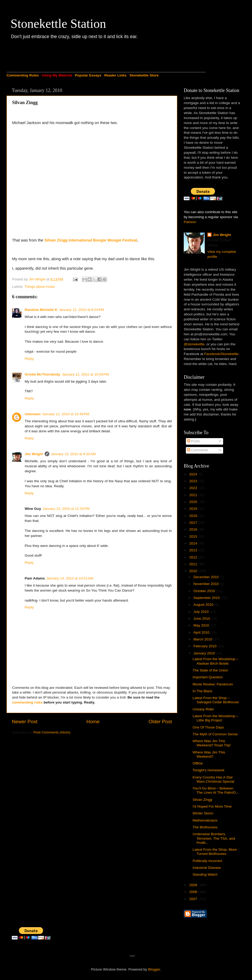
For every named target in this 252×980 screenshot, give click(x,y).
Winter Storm (203, 813)
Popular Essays (88, 75)
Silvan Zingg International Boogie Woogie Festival (91, 240)
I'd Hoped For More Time (212, 806)
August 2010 (204, 605)
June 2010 (202, 619)
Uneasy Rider (203, 709)
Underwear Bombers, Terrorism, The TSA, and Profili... (214, 838)
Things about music (40, 287)
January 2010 (205, 653)
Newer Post (25, 722)
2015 (194, 537)
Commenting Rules (23, 75)
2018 (194, 516)
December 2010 (207, 577)
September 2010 (207, 598)
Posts (193, 441)
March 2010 (203, 639)
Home (93, 722)
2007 (194, 899)
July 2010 (202, 612)
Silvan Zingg (202, 800)
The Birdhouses (205, 827)
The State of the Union (210, 670)
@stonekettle (194, 344)
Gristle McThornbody (43, 374)
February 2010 (206, 646)
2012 (194, 557)
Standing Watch (205, 874)
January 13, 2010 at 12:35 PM (66, 509)
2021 (194, 495)
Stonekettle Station (58, 24)
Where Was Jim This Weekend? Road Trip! (212, 743)
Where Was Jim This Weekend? (209, 754)
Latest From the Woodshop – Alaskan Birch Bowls (216, 661)
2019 (194, 509)
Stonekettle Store (144, 75)
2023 (194, 481)
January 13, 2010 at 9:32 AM (73, 454)
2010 (194, 571)
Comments (198, 450)
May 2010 (202, 625)
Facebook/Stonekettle (221, 354)
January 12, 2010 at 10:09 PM (85, 374)
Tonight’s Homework (209, 770)
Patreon (190, 222)
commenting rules (27, 702)
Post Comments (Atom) (52, 732)
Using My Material (57, 75)
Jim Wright (34, 454)
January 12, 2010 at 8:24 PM (82, 310)
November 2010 (207, 584)
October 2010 (205, 591)
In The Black (203, 691)
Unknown (33, 414)
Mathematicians (205, 820)
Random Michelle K (41, 310)
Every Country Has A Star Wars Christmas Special (214, 779)
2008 (194, 892)
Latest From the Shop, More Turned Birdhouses (215, 852)
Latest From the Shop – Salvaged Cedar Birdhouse (216, 700)
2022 (194, 488)
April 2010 (202, 632)
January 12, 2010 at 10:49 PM (66, 414)
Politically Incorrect (208, 861)
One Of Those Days (208, 727)
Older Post (160, 722)
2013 (194, 550)
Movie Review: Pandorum (213, 684)
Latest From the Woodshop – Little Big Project (216, 718)
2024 (194, 474)
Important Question (208, 677)
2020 (194, 502)
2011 (194, 564)
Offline (198, 763)
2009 (194, 885)
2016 (194, 529)
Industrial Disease (207, 868)
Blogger (154, 969)
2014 (194, 543)
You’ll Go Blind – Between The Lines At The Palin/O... (216, 790)
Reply (29, 359)
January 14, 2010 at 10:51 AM (70, 578)
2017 (194, 523)
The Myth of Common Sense (215, 734)
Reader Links (115, 75)
